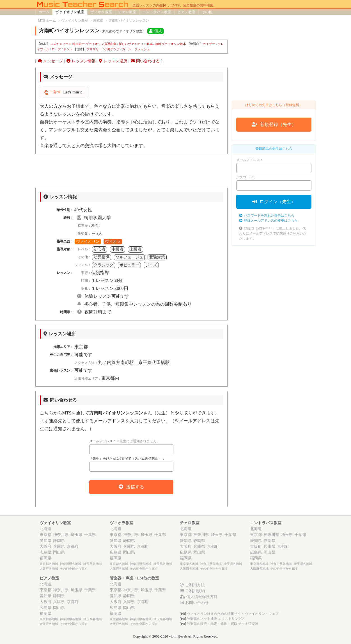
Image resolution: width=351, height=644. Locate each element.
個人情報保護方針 (199, 597)
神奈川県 (61, 535)
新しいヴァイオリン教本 (136, 44)
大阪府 (45, 546)
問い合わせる (145, 61)
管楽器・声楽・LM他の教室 (135, 578)
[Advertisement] (131, 171)
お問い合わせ (194, 603)
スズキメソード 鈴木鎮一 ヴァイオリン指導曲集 (83, 44)
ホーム (44, 12)
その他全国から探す (74, 569)
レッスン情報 (81, 61)
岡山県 (59, 552)
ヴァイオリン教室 (70, 12)
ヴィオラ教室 (101, 12)
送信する (131, 487)
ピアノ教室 (186, 12)
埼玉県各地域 (93, 564)
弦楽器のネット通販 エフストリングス (216, 619)
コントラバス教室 (157, 12)
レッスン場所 (113, 61)
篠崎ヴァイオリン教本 (171, 44)
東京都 (45, 535)
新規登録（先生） (274, 124)
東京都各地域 (49, 564)
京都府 (73, 546)
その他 (207, 12)
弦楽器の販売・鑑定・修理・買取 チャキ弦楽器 (223, 624)
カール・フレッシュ (136, 49)
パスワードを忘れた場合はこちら (267, 216)
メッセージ (50, 61)
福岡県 (45, 558)
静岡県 (59, 541)
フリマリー (94, 49)
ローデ (56, 49)
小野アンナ (112, 49)
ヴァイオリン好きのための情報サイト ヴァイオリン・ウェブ (233, 614)
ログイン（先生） (274, 202)
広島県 (45, 552)
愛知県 (45, 541)
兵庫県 (59, 546)
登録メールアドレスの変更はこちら (268, 221)
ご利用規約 (192, 591)
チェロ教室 (127, 12)
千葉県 (90, 535)
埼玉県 (77, 535)
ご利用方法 (192, 585)
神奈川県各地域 (71, 564)
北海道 (45, 529)
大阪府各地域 (49, 569)
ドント (68, 49)
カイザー (209, 44)
